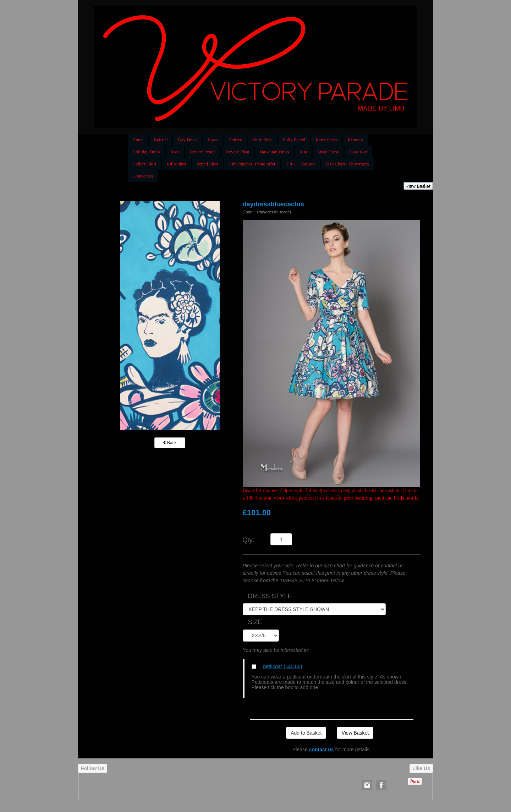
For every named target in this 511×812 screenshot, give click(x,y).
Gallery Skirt (144, 164)
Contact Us (143, 176)
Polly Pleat (263, 140)
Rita (303, 152)
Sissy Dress (328, 152)
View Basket (355, 733)
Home (138, 140)
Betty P (161, 140)
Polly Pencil (294, 140)
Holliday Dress (146, 152)
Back (170, 443)
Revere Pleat (238, 152)
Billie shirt (177, 164)
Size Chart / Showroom (347, 164)
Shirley (236, 140)
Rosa (175, 152)
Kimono (355, 140)
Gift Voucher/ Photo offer (252, 164)
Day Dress (188, 140)
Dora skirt (358, 152)
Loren (213, 140)
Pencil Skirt (207, 164)
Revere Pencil (203, 152)
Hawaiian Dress (274, 152)
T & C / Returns (301, 164)
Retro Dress (326, 140)
